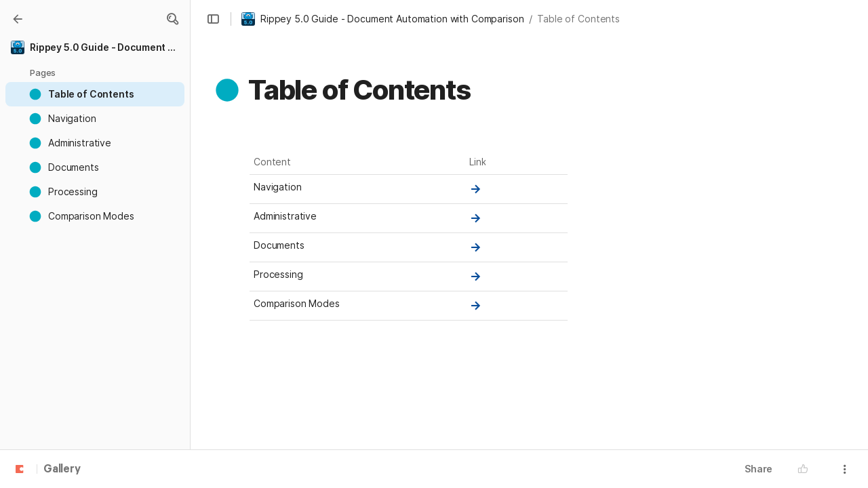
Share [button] (758, 469)
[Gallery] (18, 19)
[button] (172, 19)
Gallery (62, 470)
